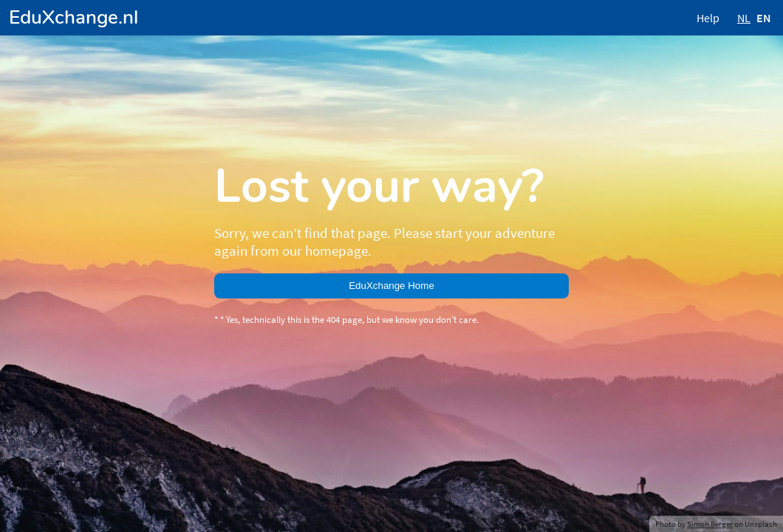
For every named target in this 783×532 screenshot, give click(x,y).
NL (744, 18)
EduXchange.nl (73, 17)
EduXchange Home (391, 286)
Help (708, 18)
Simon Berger (710, 524)
